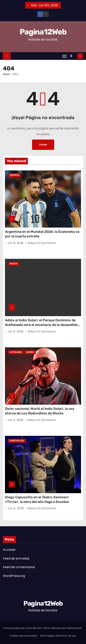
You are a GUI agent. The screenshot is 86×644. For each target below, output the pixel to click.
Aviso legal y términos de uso (58, 636)
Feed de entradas (16, 558)
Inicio (6, 74)
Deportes (14, 175)
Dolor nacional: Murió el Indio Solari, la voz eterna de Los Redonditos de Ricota (40, 411)
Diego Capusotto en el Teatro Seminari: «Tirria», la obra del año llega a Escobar (37, 499)
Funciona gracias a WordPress (23, 628)
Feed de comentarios (19, 567)
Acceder (9, 550)
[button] (72, 56)
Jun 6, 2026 (16, 331)
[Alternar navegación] (64, 56)
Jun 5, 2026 (16, 420)
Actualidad (16, 352)
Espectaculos (17, 441)
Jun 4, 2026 (16, 508)
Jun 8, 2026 (16, 243)
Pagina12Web (43, 32)
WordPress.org (14, 576)
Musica (14, 264)
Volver (43, 145)
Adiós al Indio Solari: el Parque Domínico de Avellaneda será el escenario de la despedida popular (41, 325)
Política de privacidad (23, 636)
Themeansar (74, 628)
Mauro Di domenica (41, 243)
